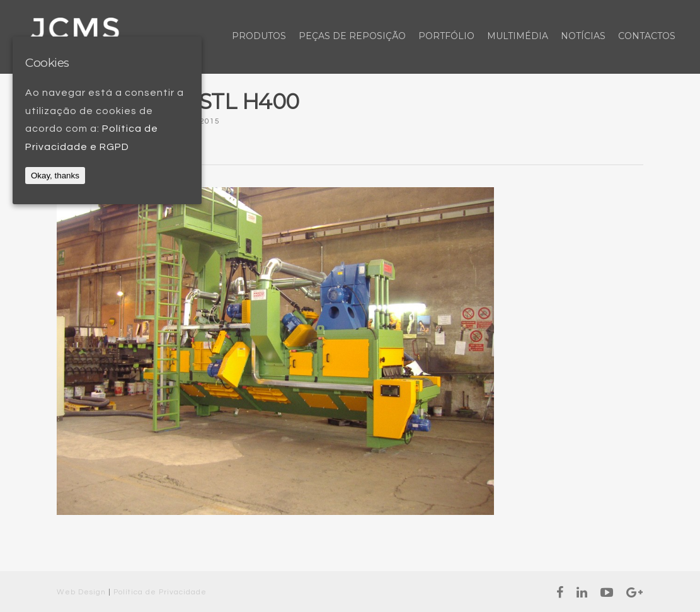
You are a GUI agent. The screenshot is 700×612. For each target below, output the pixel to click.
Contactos (647, 36)
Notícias (583, 36)
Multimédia (518, 36)
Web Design (81, 592)
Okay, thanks (55, 176)
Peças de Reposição (352, 36)
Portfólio (446, 36)
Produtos (259, 36)
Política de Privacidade (160, 592)
